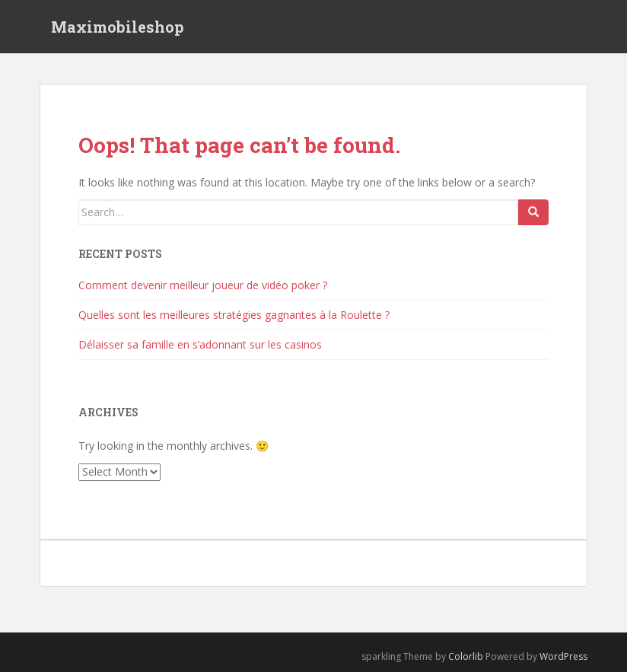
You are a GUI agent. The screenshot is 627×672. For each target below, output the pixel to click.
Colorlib (466, 656)
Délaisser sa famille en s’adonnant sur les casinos (200, 344)
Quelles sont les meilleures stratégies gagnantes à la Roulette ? (234, 315)
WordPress (563, 656)
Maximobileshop (118, 27)
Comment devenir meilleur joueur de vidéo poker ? (203, 285)
